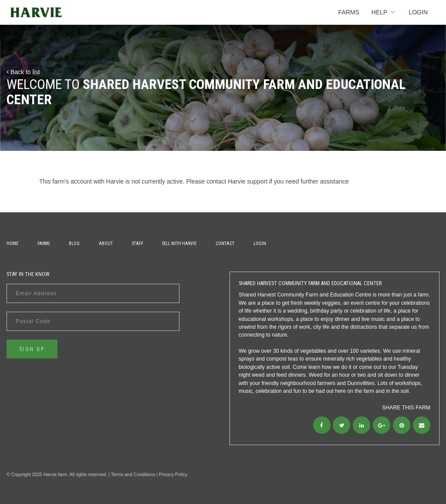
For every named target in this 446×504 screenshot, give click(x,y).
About (106, 243)
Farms (349, 12)
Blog (74, 243)
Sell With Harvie (179, 243)
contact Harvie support (237, 181)
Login (418, 12)
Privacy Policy (173, 474)
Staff (138, 243)
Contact (225, 243)
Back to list (23, 72)
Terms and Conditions (133, 474)
